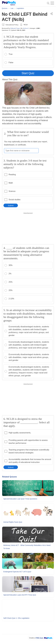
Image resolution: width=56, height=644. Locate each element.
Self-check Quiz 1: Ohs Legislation (16, 618)
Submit (11, 205)
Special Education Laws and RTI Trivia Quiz (20, 595)
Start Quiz (28, 73)
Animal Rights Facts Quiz (13, 522)
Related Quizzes (10, 477)
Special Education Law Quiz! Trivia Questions (20, 499)
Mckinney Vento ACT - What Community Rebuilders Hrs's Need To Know (27, 547)
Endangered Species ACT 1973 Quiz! (17, 572)
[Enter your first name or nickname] (21, 151)
